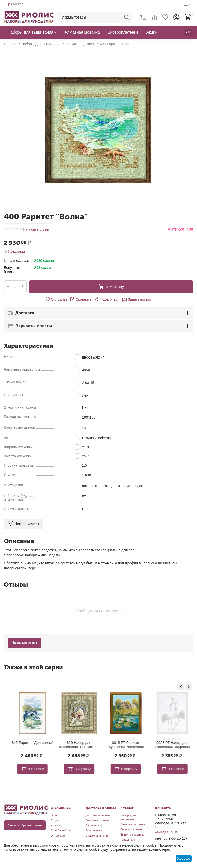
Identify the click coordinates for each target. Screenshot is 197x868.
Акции (55, 820)
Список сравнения (98, 836)
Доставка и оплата (98, 815)
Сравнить (80, 299)
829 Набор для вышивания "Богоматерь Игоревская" (122, 745)
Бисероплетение (131, 829)
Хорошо (184, 858)
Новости (56, 825)
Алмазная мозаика (133, 824)
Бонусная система (97, 820)
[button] (107, 299)
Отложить (56, 299)
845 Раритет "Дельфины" (75, 743)
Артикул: (177, 229)
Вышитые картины (132, 835)
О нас (54, 815)
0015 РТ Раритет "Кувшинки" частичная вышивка (168, 745)
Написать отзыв (36, 229)
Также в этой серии (33, 667)
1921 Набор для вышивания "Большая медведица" (28, 745)
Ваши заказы (94, 825)
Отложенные (94, 830)
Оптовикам (58, 836)
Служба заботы (61, 830)
